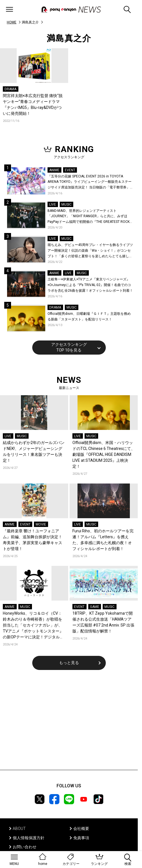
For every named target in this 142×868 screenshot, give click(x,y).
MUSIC (66, 205)
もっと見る (69, 663)
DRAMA (10, 89)
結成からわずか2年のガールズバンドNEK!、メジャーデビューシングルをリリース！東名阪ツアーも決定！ (34, 451)
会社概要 (81, 829)
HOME (12, 22)
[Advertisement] (69, 724)
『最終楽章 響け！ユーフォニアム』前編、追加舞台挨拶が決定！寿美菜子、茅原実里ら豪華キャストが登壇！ (33, 540)
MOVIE (41, 524)
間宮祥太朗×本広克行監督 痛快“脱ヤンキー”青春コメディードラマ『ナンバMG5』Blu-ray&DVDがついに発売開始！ (33, 105)
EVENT (70, 170)
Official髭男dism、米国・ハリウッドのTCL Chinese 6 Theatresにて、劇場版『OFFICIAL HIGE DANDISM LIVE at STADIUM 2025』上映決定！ (104, 454)
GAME (95, 607)
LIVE (53, 205)
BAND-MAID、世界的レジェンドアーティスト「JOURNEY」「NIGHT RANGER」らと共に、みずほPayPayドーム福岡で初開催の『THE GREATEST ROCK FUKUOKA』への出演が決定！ (89, 217)
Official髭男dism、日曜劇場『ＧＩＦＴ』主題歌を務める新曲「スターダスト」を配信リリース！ (89, 317)
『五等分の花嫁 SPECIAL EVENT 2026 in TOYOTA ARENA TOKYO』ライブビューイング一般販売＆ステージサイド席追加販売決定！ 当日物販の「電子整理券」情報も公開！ (90, 182)
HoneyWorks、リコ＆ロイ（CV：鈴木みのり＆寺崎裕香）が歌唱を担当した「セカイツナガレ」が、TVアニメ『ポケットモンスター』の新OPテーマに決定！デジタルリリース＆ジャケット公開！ (33, 626)
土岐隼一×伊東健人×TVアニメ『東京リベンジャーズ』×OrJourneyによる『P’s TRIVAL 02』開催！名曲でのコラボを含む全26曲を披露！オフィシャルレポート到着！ (90, 285)
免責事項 (81, 838)
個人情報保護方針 (29, 838)
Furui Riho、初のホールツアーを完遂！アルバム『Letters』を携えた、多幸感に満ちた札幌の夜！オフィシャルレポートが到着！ (103, 540)
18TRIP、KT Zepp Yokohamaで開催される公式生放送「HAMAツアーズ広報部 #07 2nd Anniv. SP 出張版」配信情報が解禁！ (103, 622)
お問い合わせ (25, 847)
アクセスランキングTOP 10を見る (69, 347)
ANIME (54, 170)
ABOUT (19, 829)
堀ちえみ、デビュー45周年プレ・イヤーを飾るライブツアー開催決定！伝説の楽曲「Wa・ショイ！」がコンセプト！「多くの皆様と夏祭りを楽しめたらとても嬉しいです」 (90, 251)
